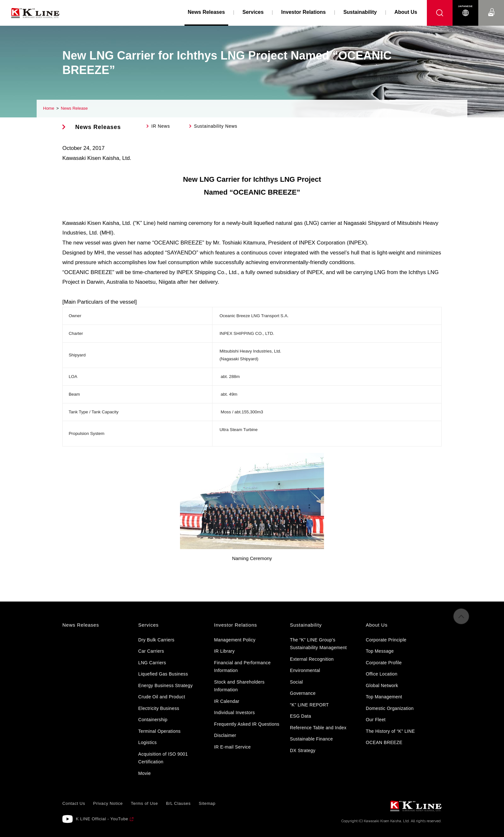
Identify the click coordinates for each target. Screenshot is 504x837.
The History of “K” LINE (390, 731)
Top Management (384, 697)
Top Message (380, 651)
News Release (74, 108)
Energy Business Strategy (165, 685)
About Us (406, 12)
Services (253, 12)
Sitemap (207, 803)
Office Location (382, 674)
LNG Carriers (152, 663)
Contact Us (491, 6)
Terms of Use (144, 803)
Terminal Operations (159, 731)
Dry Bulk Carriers (156, 640)
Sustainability (360, 12)
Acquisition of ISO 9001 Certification (163, 758)
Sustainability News (216, 126)
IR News (161, 126)
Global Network (382, 685)
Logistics (148, 742)
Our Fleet (376, 720)
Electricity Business (159, 708)
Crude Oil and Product (162, 697)
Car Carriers (151, 651)
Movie (144, 773)
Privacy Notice (108, 803)
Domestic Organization (390, 708)
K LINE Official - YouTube (102, 819)
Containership (153, 720)
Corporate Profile (384, 663)
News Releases (98, 127)
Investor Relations (304, 12)
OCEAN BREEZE (384, 742)
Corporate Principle (386, 640)
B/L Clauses (178, 803)
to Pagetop (461, 619)
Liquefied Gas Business (163, 674)
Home (49, 108)
